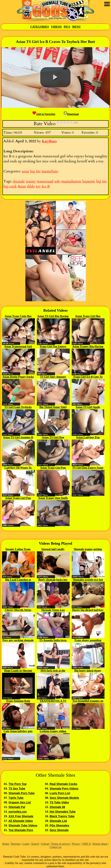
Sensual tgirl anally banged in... (53, 549)
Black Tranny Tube (62, 816)
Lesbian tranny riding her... (53, 732)
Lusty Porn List (60, 793)
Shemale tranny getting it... (88, 549)
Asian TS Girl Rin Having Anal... (53, 316)
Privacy (76, 844)
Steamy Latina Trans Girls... (18, 549)
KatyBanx (49, 141)
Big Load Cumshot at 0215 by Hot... (18, 580)
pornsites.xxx (18, 812)
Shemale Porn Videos (64, 789)
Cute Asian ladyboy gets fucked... (18, 732)
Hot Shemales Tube (63, 812)
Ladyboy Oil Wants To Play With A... (18, 468)
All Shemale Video (21, 821)
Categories (39, 27)
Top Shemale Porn (21, 830)
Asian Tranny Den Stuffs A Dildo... (53, 498)
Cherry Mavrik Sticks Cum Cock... (18, 610)
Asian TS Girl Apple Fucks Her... (88, 407)
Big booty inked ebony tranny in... (88, 671)
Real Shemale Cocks (63, 784)
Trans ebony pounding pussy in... (88, 641)
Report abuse (100, 844)
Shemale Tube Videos (23, 825)
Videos (56, 27)
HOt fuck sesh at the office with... (53, 671)
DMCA (87, 844)
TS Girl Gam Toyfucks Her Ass (18, 407)
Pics (67, 27)
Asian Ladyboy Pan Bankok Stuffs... (88, 438)
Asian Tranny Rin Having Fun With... (88, 347)
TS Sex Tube (17, 789)
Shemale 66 (57, 807)
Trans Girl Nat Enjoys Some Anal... (53, 347)
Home (6, 844)
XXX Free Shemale (21, 816)
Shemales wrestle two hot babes (88, 580)
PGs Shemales (59, 825)
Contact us (56, 847)
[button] (55, 77)
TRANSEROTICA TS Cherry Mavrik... (53, 701)
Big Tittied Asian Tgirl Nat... (53, 407)
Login (26, 844)
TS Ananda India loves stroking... (53, 641)
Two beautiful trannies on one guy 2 (88, 701)
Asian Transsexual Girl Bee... (18, 347)
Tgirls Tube (16, 798)
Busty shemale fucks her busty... (53, 580)
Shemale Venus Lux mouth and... (53, 610)
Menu (76, 27)
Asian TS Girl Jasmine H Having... (18, 438)
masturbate (50, 171)
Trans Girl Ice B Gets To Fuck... (88, 377)
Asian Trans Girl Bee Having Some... (88, 316)
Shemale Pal (17, 807)
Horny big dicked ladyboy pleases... (88, 610)
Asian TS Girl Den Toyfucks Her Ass (53, 438)
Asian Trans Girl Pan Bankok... (53, 468)
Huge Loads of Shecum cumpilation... (18, 671)
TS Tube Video (59, 802)
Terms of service (61, 844)
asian (25, 171)
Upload (45, 844)
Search (35, 844)
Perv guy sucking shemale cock (18, 641)
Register (16, 844)
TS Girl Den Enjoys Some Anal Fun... (88, 468)
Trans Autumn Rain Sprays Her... (18, 701)
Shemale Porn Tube (22, 793)
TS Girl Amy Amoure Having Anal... (53, 377)
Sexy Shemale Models (64, 798)
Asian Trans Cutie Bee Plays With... (18, 316)
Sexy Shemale (59, 830)
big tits (35, 171)
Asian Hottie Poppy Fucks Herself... (18, 377)
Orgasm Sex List (20, 802)
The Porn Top (17, 784)
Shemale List (58, 821)
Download (71, 114)
